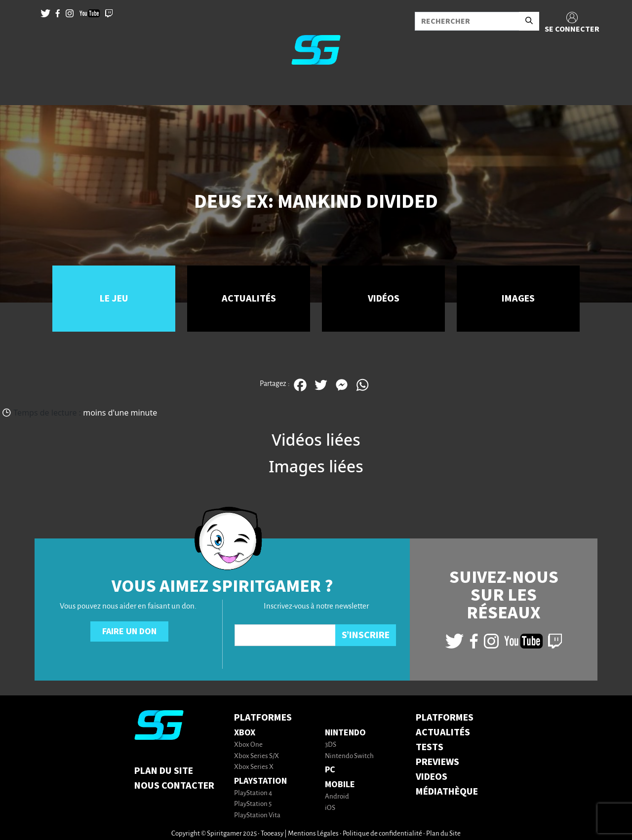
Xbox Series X (254, 767)
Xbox (245, 733)
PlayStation (260, 781)
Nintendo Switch (349, 756)
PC (330, 770)
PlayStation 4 (253, 793)
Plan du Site (164, 771)
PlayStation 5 (253, 804)
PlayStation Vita (257, 816)
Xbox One (248, 745)
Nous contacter (174, 786)
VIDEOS (432, 777)
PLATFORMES (445, 718)
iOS (330, 808)
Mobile (340, 784)
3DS (331, 745)
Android (337, 797)
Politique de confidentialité (382, 834)
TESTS (430, 747)
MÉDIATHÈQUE (447, 792)
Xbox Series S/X (257, 756)
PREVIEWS (437, 762)
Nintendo (345, 733)
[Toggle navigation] (20, 89)
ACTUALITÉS (443, 732)
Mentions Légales (313, 834)
